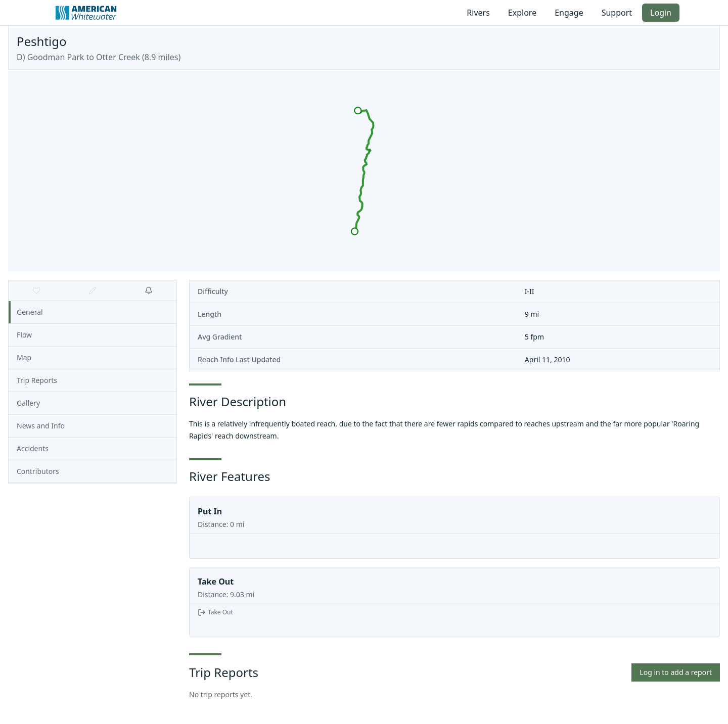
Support (617, 13)
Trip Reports (37, 380)
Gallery (28, 403)
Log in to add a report (676, 672)
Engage (569, 13)
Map (24, 357)
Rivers (478, 13)
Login (661, 13)
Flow (24, 335)
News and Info (41, 426)
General (30, 312)
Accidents (33, 448)
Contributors (38, 471)
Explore (522, 13)
